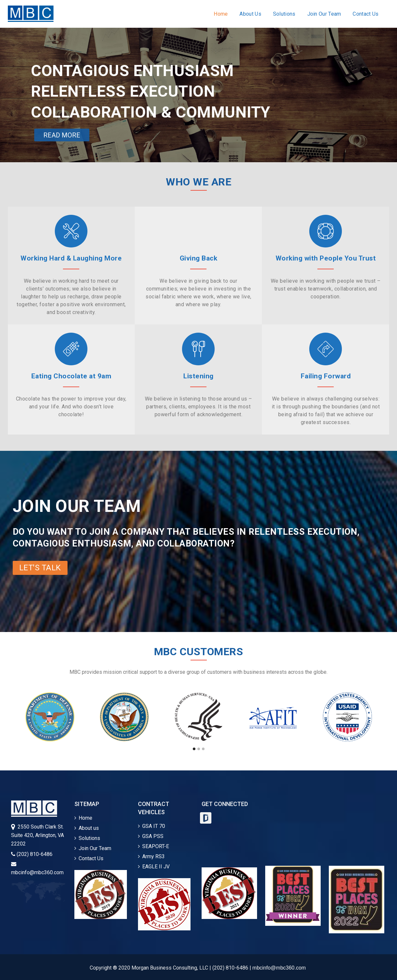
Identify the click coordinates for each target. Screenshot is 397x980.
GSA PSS (151, 836)
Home (221, 14)
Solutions (284, 14)
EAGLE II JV (154, 867)
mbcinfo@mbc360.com (279, 968)
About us (87, 828)
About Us (250, 14)
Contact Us (366, 14)
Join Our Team (324, 14)
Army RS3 (151, 856)
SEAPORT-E (153, 846)
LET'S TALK (40, 568)
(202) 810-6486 (32, 854)
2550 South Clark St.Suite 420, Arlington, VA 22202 (38, 835)
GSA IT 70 (152, 826)
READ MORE (62, 135)
